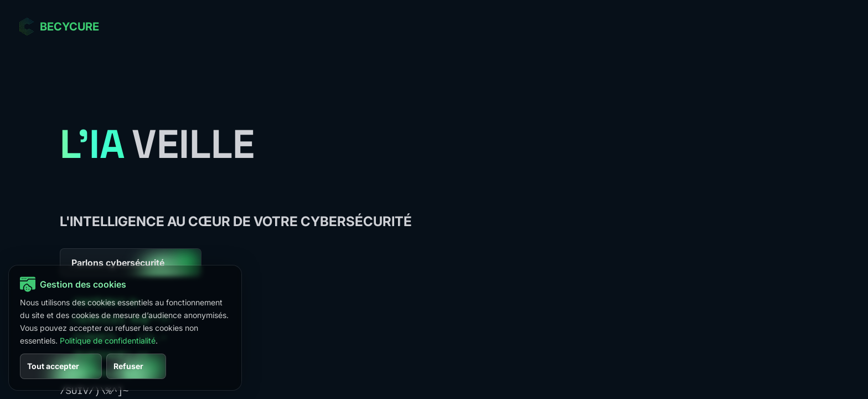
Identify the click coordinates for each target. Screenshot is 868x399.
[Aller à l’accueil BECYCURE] (58, 27)
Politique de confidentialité (108, 341)
